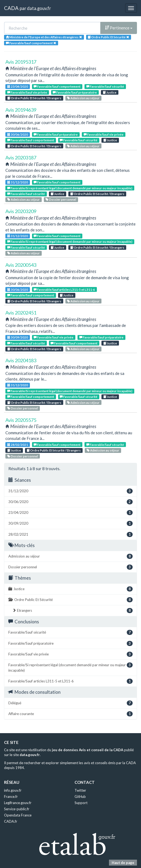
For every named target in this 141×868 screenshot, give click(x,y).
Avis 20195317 (21, 62)
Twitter (80, 790)
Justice (110, 92)
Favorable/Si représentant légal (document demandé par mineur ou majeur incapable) (70, 188)
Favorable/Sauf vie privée (27, 92)
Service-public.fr (17, 809)
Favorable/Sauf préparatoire (75, 92)
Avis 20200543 (21, 265)
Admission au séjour (83, 98)
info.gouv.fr (13, 790)
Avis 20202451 (21, 313)
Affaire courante (70, 714)
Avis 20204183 (21, 360)
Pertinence (119, 28)
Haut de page (123, 863)
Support (81, 803)
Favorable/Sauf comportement (57, 86)
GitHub (80, 797)
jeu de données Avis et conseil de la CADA (88, 750)
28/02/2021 (18, 445)
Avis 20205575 (21, 420)
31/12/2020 (18, 182)
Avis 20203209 (21, 211)
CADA (11, 8)
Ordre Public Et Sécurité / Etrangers (34, 98)
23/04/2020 (18, 86)
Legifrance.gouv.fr (18, 803)
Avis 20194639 (21, 110)
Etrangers (73, 611)
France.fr (11, 797)
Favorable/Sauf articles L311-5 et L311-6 (64, 290)
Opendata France (18, 815)
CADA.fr (11, 821)
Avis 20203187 (21, 158)
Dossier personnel (61, 199)
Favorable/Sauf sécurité (105, 86)
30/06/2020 (18, 134)
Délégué (70, 703)
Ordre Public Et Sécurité (70, 600)
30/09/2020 (18, 337)
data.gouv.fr (39, 8)
